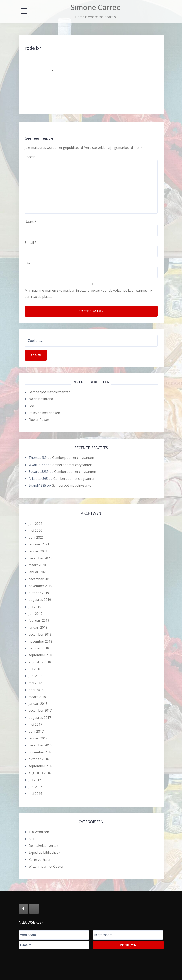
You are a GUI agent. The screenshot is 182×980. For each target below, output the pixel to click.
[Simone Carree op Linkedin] (34, 909)
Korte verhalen (40, 860)
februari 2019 (39, 620)
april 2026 (36, 537)
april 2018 (36, 690)
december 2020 (40, 558)
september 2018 (41, 655)
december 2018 (40, 634)
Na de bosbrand (41, 399)
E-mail (31, 243)
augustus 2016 (40, 773)
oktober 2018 (39, 648)
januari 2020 (38, 572)
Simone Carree (96, 7)
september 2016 (41, 766)
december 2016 (40, 745)
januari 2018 (38, 704)
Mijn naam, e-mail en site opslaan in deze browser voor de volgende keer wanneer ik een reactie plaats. (88, 293)
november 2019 (40, 586)
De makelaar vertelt (44, 846)
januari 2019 (38, 627)
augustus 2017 (40, 718)
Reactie (31, 157)
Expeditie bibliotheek (44, 852)
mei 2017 (35, 724)
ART (32, 839)
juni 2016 (35, 787)
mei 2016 (35, 794)
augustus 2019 (40, 600)
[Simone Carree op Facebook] (23, 909)
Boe (32, 406)
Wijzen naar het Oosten (46, 866)
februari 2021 (39, 544)
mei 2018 (35, 683)
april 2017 (36, 731)
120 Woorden (39, 832)
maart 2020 (37, 565)
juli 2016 (35, 780)
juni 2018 (35, 676)
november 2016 (40, 752)
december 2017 (40, 710)
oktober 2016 (39, 759)
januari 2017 (38, 738)
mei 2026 (35, 530)
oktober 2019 (39, 593)
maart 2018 (37, 697)
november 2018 (40, 641)
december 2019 (40, 579)
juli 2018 (35, 669)
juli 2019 (35, 607)
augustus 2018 (40, 662)
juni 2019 (35, 614)
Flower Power (39, 420)
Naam (30, 222)
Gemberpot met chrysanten (49, 392)
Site (27, 263)
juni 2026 (35, 524)
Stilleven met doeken (44, 413)
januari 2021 (38, 551)
